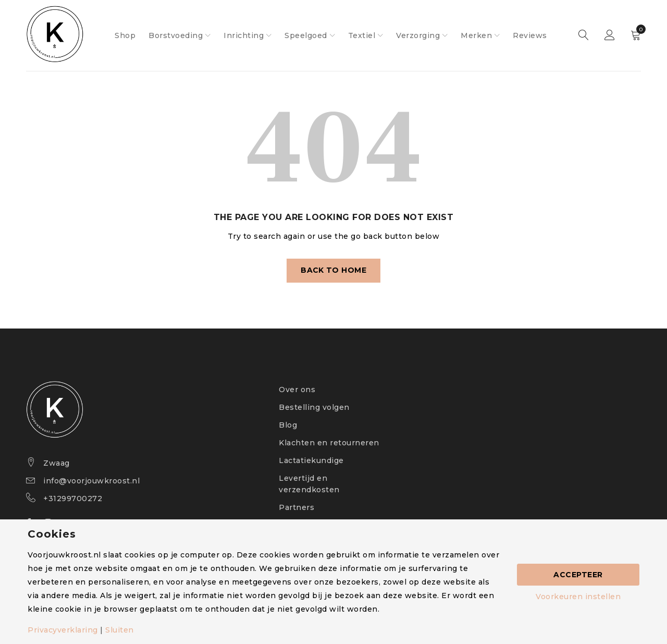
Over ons (297, 390)
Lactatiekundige (311, 460)
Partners (297, 507)
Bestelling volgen (314, 407)
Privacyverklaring (63, 630)
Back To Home (334, 271)
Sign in (610, 35)
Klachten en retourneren (329, 443)
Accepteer (578, 575)
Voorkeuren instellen (578, 597)
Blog (288, 425)
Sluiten (120, 630)
